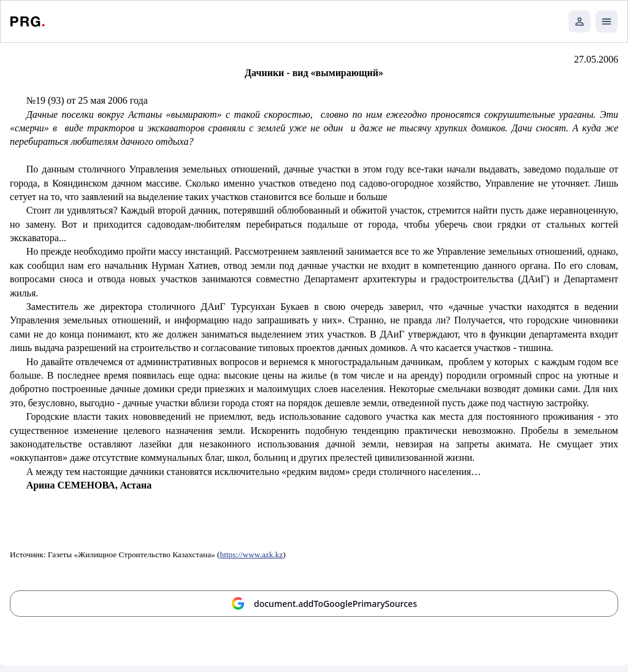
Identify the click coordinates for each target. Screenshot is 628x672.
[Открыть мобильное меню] (607, 21)
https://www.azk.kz (252, 554)
